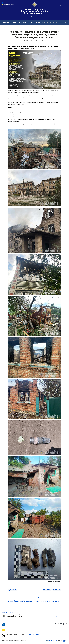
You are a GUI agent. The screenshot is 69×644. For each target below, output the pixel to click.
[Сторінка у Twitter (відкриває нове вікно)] (47, 23)
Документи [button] (31, 23)
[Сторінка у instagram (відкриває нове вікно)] (53, 23)
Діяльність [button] (14, 23)
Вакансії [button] (38, 23)
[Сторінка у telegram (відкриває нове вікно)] (56, 23)
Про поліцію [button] (6, 23)
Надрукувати (13, 590)
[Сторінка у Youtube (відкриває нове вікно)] (50, 23)
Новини (12, 28)
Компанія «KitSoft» (53, 640)
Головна (6, 28)
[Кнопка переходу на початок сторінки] (64, 641)
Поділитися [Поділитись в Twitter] (58, 590)
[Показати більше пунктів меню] (43, 23)
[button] (8, 612)
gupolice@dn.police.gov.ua (58, 617)
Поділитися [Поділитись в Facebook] (48, 590)
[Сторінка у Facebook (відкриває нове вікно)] (45, 23)
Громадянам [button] (22, 23)
